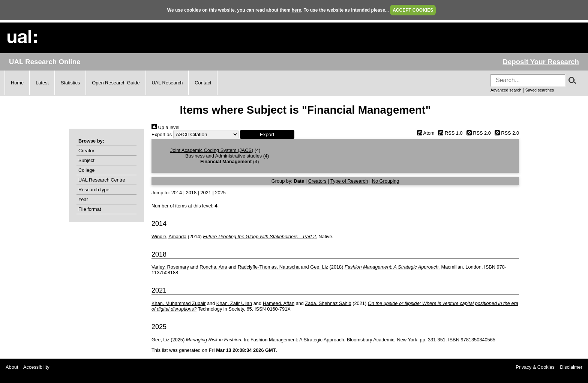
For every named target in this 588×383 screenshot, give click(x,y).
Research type (94, 190)
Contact (203, 83)
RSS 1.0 (449, 133)
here (296, 10)
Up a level (165, 127)
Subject (86, 160)
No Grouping (386, 181)
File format (90, 209)
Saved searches (540, 90)
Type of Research (349, 181)
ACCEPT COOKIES (413, 10)
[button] (267, 134)
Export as (162, 134)
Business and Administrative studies (223, 156)
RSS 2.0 (477, 133)
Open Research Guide (116, 83)
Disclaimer (571, 367)
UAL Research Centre (102, 180)
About (12, 367)
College (86, 170)
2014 (177, 193)
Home (17, 83)
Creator (86, 151)
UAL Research (167, 83)
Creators (317, 181)
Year (83, 199)
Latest (42, 83)
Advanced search (506, 90)
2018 (191, 193)
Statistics (70, 83)
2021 (205, 193)
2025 (220, 193)
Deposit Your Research (541, 62)
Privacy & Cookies (535, 367)
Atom (424, 133)
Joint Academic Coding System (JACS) (212, 150)
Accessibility (36, 367)
